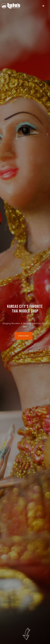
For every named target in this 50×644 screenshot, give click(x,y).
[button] (43, 6)
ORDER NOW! (23, 336)
